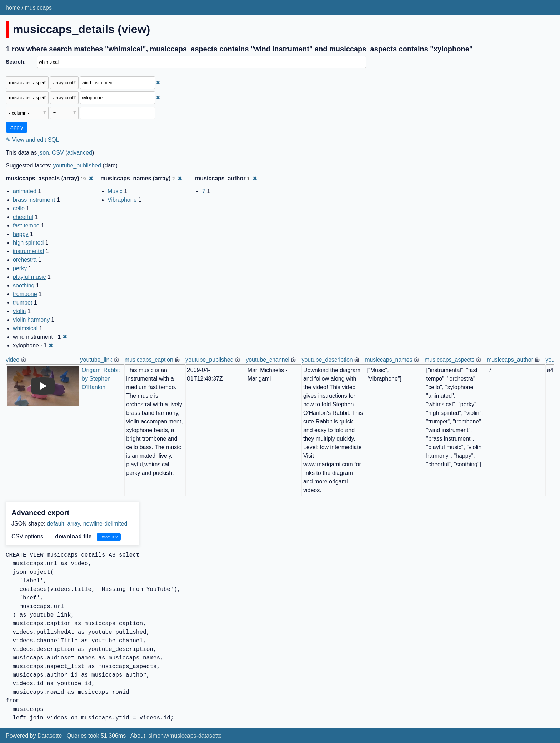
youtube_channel (267, 360)
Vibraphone (122, 200)
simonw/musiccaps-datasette (185, 736)
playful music (29, 277)
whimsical (25, 328)
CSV (58, 153)
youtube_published (77, 165)
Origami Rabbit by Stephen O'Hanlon (102, 379)
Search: (16, 62)
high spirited (28, 243)
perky (20, 268)
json (44, 153)
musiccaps (38, 8)
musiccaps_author (510, 360)
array (74, 524)
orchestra (25, 260)
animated (25, 191)
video (12, 360)
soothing (24, 285)
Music (115, 191)
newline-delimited (105, 524)
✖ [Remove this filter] (158, 83)
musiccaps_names (389, 360)
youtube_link (96, 360)
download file (70, 536)
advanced (80, 153)
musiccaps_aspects (450, 360)
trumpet (22, 303)
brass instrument (34, 200)
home (13, 8)
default (56, 524)
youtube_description (327, 360)
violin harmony (31, 320)
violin (19, 311)
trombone (25, 294)
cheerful (23, 217)
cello (19, 208)
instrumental (28, 251)
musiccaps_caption (149, 360)
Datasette (50, 736)
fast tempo (26, 225)
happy (21, 234)
